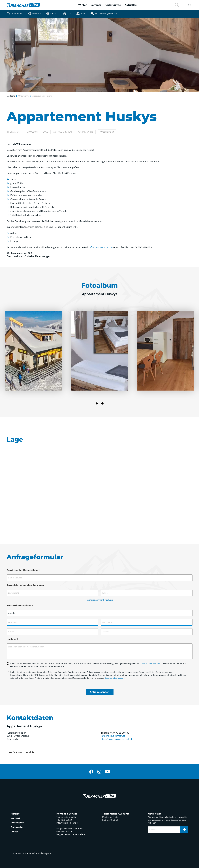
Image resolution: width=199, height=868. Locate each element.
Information (13, 132)
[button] (177, 5)
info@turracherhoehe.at (67, 823)
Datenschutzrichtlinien (151, 663)
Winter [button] (83, 5)
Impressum (17, 823)
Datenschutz (18, 827)
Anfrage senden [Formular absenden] (100, 692)
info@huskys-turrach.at (101, 247)
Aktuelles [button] (131, 5)
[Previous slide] (97, 404)
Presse (15, 832)
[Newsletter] (184, 830)
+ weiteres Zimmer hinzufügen (99, 600)
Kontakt (15, 818)
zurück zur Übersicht (22, 752)
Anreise (15, 814)
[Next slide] (102, 404)
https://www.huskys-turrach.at (116, 739)
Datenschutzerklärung (115, 678)
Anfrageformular (63, 132)
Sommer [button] (96, 5)
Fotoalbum (32, 132)
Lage (45, 132)
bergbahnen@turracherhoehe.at (71, 834)
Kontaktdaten (85, 132)
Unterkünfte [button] (113, 5)
